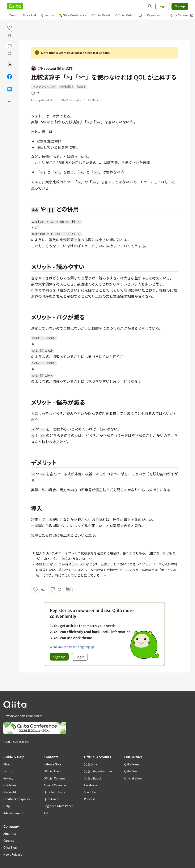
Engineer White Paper (58, 806)
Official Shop (133, 778)
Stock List (29, 15)
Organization (156, 15)
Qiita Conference (73, 15)
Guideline (10, 785)
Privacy (8, 778)
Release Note (52, 764)
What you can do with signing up (72, 647)
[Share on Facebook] (10, 77)
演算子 (81, 87)
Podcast (89, 799)
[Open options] (10, 102)
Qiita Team (132, 764)
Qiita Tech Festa (54, 792)
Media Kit (10, 792)
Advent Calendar (55, 785)
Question (48, 15)
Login (163, 6)
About (7, 764)
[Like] (10, 27)
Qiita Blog (10, 847)
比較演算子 (66, 87)
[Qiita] (15, 6)
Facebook (91, 785)
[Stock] (10, 46)
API (46, 813)
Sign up (59, 657)
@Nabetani (52, 68)
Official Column (129, 15)
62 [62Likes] (10, 35)
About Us (10, 834)
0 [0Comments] (69, 589)
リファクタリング (44, 87)
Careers (9, 841)
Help (7, 806)
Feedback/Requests (17, 799)
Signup (180, 6)
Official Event (101, 15)
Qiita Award (52, 799)
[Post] (10, 64)
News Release (13, 854)
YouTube (90, 792)
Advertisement (13, 813)
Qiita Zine (131, 771)
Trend (13, 15)
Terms (8, 771)
